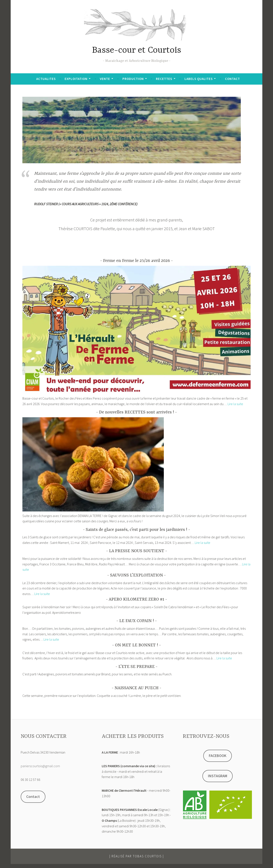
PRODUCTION (133, 79)
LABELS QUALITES (199, 79)
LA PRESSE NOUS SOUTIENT (137, 551)
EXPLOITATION (76, 79)
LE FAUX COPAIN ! (137, 621)
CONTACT (232, 79)
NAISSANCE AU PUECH (136, 688)
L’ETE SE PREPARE (136, 667)
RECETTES (164, 79)
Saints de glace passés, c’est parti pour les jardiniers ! (136, 530)
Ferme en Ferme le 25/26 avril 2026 (136, 261)
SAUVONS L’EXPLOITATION (136, 575)
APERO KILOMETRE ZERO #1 (136, 599)
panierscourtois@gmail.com (40, 766)
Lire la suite (235, 404)
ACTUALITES (46, 79)
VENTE (105, 79)
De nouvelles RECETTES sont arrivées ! (136, 412)
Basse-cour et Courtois (137, 50)
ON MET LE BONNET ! (136, 645)
